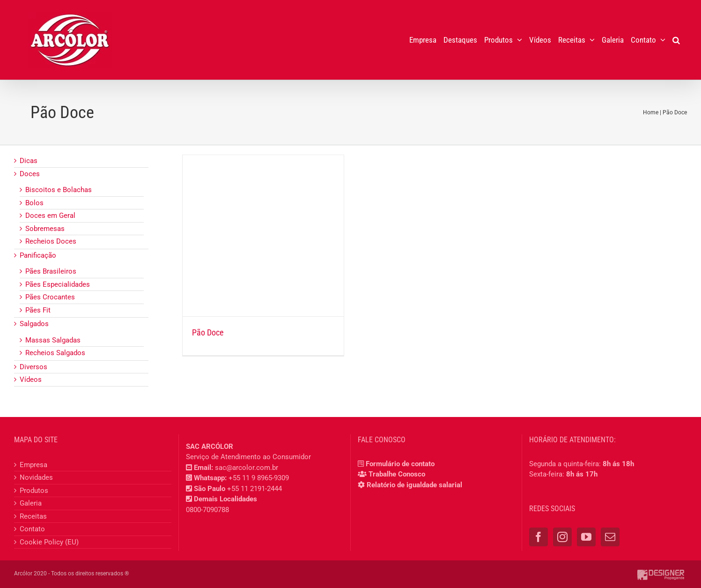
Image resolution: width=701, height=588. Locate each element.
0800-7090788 (207, 510)
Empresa (33, 465)
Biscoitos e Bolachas (59, 190)
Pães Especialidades (58, 284)
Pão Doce (208, 332)
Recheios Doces (51, 241)
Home (651, 112)
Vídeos (31, 380)
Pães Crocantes (50, 297)
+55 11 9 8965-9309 (259, 478)
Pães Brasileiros (51, 271)
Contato (32, 529)
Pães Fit (38, 310)
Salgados (34, 324)
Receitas (33, 516)
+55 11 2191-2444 (255, 489)
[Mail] (610, 537)
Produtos (34, 491)
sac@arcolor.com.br (247, 468)
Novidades (36, 477)
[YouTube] (586, 537)
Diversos (33, 367)
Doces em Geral (50, 216)
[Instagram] (562, 537)
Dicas (29, 161)
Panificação (38, 255)
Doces (30, 174)
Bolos (34, 203)
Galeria (31, 503)
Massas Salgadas (53, 340)
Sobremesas (45, 229)
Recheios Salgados (55, 353)
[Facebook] (539, 537)
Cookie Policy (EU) (49, 542)
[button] (676, 40)
